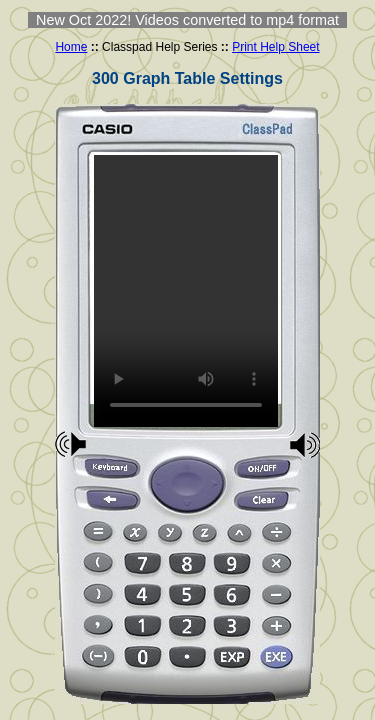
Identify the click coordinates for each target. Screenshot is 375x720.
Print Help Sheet (275, 47)
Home (71, 47)
